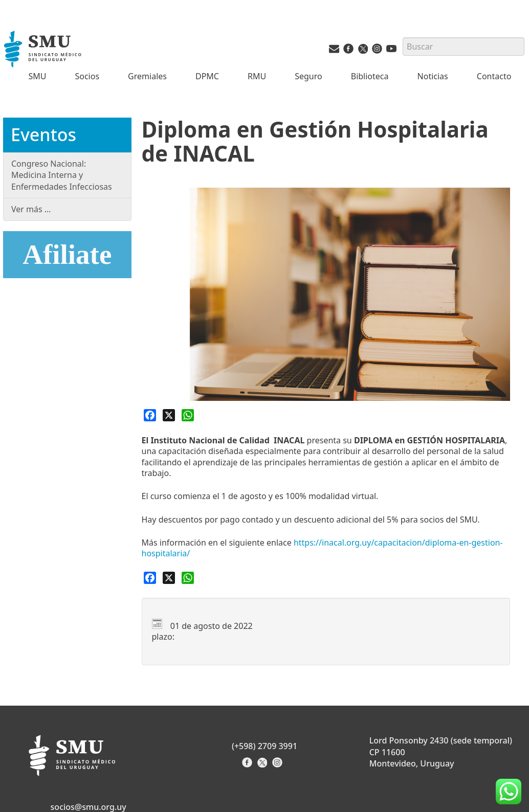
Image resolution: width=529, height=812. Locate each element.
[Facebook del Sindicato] (248, 766)
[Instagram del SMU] (377, 51)
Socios (87, 76)
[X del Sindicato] (263, 766)
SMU (37, 76)
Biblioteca (370, 76)
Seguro (308, 76)
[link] (322, 548)
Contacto (494, 76)
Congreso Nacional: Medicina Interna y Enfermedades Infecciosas (62, 175)
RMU (257, 76)
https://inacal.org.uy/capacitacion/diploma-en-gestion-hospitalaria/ (322, 548)
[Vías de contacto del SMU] (334, 51)
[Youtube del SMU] (391, 51)
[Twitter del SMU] (363, 51)
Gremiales (147, 76)
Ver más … (31, 209)
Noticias (433, 76)
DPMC (207, 76)
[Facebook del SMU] (348, 51)
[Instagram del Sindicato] (279, 766)
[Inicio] (44, 50)
